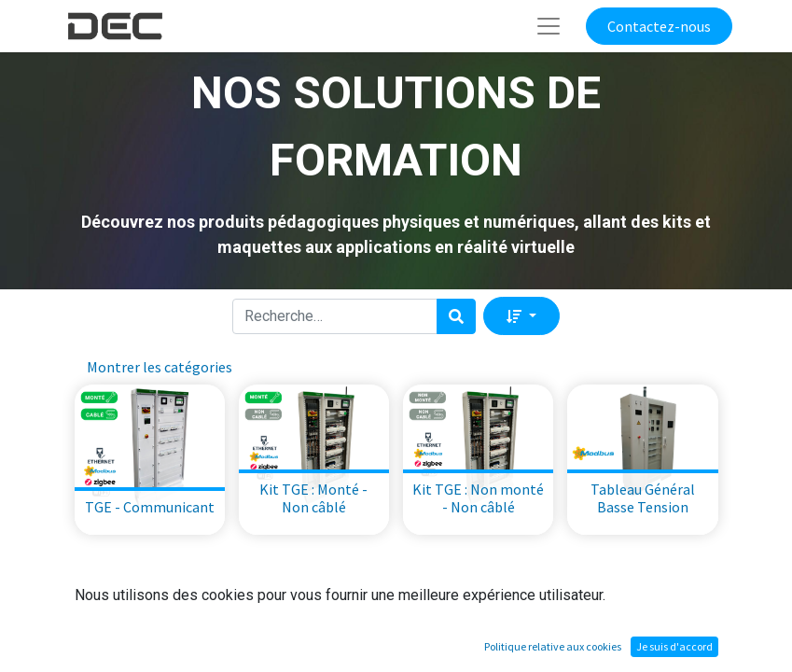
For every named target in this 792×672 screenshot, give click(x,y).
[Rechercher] (456, 316)
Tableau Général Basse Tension (643, 498)
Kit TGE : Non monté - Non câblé (478, 498)
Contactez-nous (659, 26)
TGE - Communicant (150, 507)
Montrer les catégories (160, 367)
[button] (521, 315)
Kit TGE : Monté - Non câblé (313, 498)
